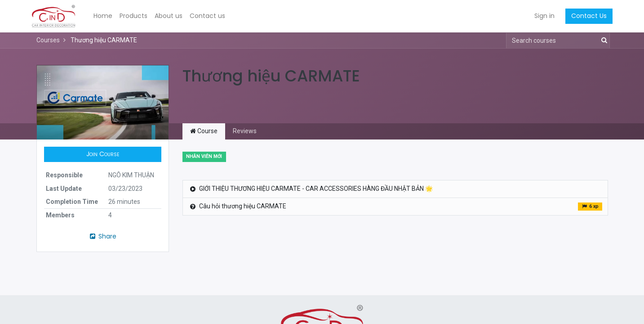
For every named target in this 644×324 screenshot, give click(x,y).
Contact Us (584, 16)
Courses (48, 40)
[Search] (602, 40)
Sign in (540, 16)
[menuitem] (107, 16)
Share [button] (102, 236)
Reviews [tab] (245, 131)
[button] (103, 154)
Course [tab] (204, 131)
